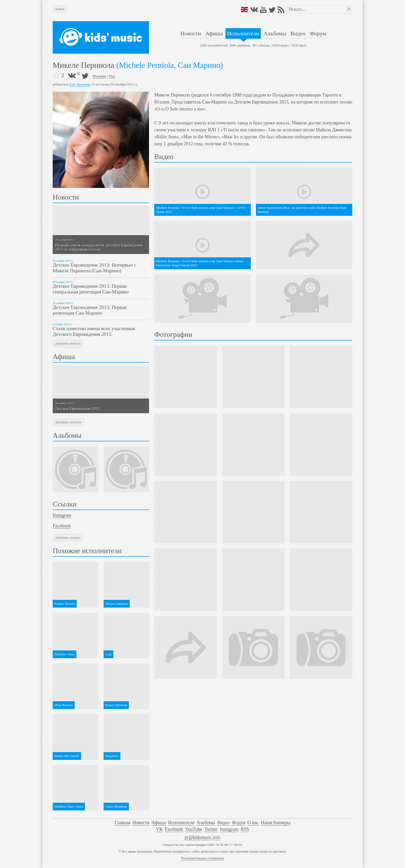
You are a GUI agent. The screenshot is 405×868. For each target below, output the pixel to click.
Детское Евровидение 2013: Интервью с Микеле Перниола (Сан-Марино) (94, 268)
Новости (191, 33)
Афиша (214, 33)
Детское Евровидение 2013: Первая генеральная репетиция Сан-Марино (91, 289)
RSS (245, 829)
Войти (60, 9)
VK (159, 829)
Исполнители (243, 33)
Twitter (211, 829)
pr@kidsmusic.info (202, 837)
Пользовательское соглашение (203, 858)
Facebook (62, 526)
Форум (318, 33)
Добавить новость (68, 343)
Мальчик (99, 76)
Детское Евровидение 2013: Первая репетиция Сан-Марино (90, 310)
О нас (253, 823)
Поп (112, 76)
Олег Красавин (80, 84)
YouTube (194, 829)
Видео (298, 33)
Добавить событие (68, 422)
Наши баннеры (276, 823)
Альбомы (275, 33)
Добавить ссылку (68, 537)
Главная (122, 823)
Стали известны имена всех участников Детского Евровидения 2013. (94, 331)
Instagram (62, 515)
